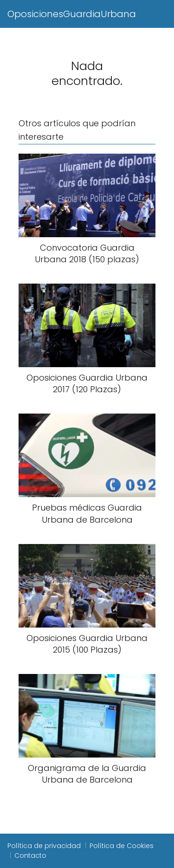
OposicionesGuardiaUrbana (72, 14)
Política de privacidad (44, 846)
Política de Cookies (122, 846)
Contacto (30, 855)
